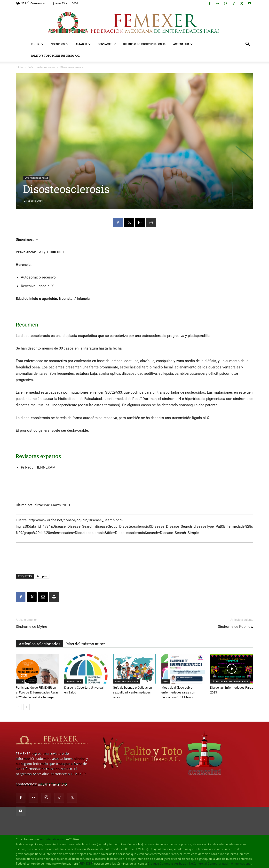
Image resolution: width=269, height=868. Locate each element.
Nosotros (59, 44)
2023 (20, 681)
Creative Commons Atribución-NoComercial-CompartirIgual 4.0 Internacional (199, 864)
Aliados (83, 44)
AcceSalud (183, 44)
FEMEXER (86, 864)
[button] (247, 44)
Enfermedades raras (41, 67)
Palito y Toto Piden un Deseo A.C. (55, 56)
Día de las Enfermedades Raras (230, 681)
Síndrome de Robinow (236, 627)
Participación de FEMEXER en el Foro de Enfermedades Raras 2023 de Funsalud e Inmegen (37, 692)
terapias (42, 576)
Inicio (19, 67)
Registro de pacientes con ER (145, 44)
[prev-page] (19, 707)
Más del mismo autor (86, 644)
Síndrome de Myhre (31, 627)
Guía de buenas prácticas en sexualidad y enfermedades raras (132, 692)
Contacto (107, 44)
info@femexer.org (52, 784)
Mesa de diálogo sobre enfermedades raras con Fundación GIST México (178, 692)
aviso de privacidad (52, 839)
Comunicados (74, 681)
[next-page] (27, 707)
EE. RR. (37, 44)
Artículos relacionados (40, 644)
